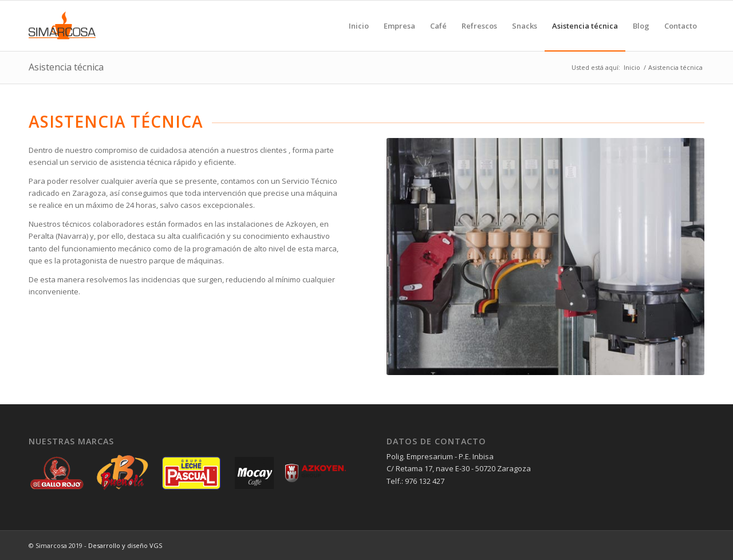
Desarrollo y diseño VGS (125, 545)
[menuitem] (359, 26)
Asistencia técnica (66, 67)
